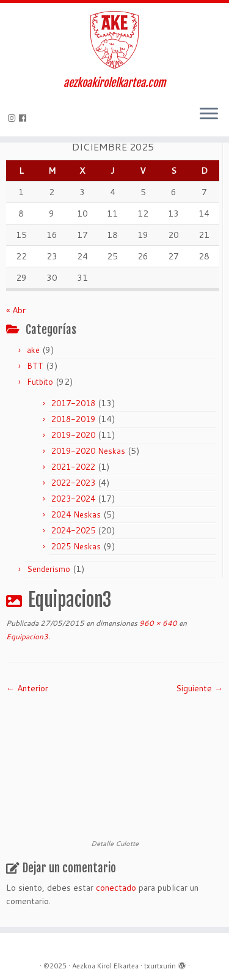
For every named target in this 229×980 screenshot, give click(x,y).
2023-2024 (73, 499)
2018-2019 (73, 419)
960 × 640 (157, 623)
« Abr (16, 310)
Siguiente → (199, 688)
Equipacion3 (27, 637)
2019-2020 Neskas (88, 451)
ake (33, 350)
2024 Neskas (76, 514)
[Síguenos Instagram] (13, 118)
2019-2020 (73, 435)
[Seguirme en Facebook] (24, 118)
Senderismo (49, 569)
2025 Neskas (76, 546)
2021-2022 (73, 467)
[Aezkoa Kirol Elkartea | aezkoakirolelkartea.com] (114, 40)
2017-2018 (73, 403)
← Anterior (27, 688)
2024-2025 (73, 530)
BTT (35, 366)
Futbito (40, 382)
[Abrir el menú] (209, 114)
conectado (116, 888)
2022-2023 (73, 483)
